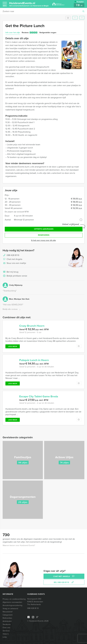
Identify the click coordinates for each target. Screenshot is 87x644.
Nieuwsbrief (8, 612)
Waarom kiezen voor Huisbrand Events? (19, 545)
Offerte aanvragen (44, 229)
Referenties (7, 618)
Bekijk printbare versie (15, 276)
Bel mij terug (10, 272)
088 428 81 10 (13, 255)
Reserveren (44, 235)
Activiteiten (7, 621)
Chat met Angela (12, 259)
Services (6, 631)
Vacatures (7, 624)
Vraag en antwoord (10, 609)
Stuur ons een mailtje (14, 263)
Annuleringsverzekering (12, 605)
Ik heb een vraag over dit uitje (43, 240)
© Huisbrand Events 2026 (38, 621)
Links (5, 637)
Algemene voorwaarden (12, 602)
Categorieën (8, 615)
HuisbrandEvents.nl (29, 4)
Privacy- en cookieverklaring (14, 599)
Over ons (6, 628)
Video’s (6, 634)
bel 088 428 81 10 (64, 582)
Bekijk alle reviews (12, 309)
